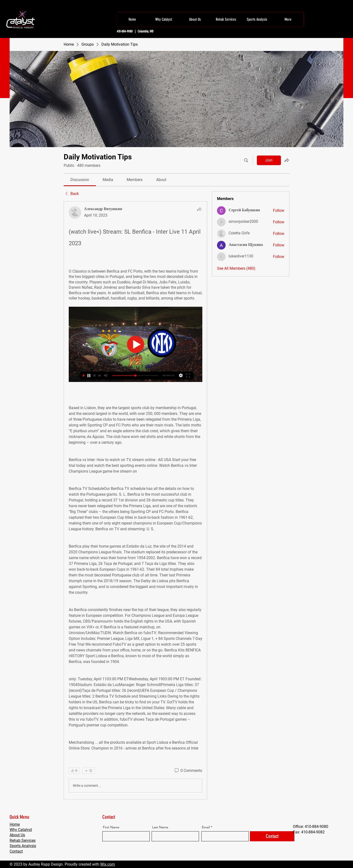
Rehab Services (23, 840)
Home (15, 824)
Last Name (160, 827)
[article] (136, 500)
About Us (17, 835)
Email (206, 827)
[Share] (199, 209)
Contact (16, 851)
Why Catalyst (21, 830)
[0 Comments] (188, 771)
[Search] (246, 160)
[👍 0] (74, 771)
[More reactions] (89, 771)
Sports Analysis (23, 846)
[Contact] (272, 836)
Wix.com (108, 864)
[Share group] (287, 160)
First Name (111, 827)
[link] (80, 180)
